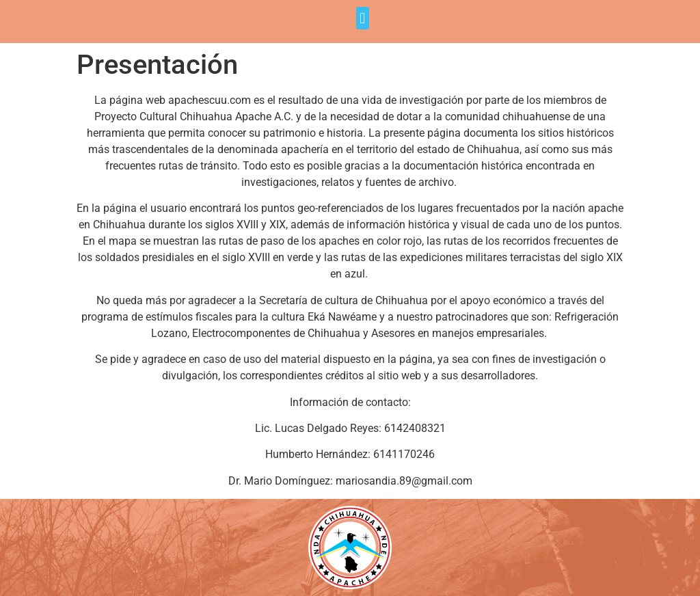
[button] (363, 18)
